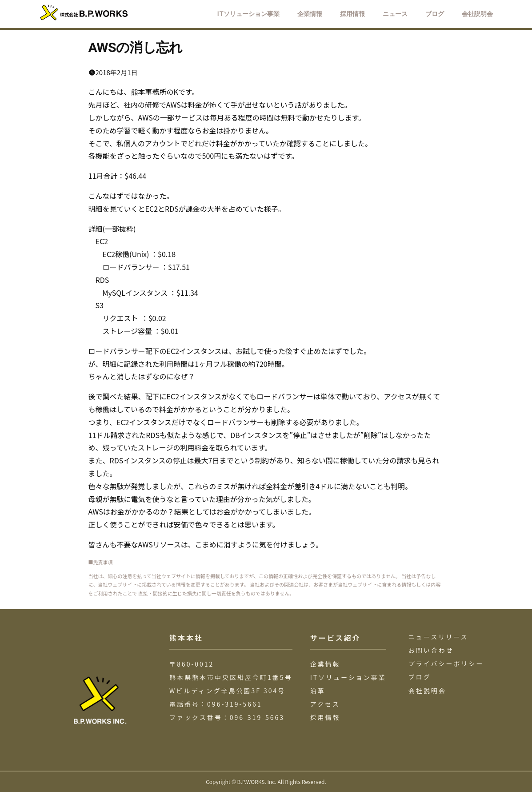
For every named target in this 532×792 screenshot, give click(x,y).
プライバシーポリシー (446, 663)
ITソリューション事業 (348, 677)
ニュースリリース (438, 637)
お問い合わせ (431, 650)
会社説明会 (427, 691)
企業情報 (325, 664)
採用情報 (325, 717)
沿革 (318, 691)
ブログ (420, 677)
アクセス (325, 704)
